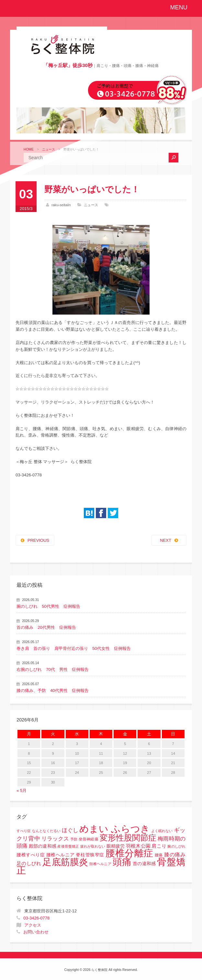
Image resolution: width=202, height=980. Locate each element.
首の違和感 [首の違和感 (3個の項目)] (144, 864)
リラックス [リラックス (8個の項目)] (55, 839)
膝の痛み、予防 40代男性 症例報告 (52, 690)
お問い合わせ (36, 932)
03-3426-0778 (36, 918)
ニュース (49, 149)
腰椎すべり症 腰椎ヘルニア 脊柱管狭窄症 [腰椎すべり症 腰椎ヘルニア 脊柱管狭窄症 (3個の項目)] (60, 855)
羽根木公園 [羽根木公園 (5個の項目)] (138, 846)
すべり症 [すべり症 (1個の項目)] (24, 831)
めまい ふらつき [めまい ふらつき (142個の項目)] (115, 829)
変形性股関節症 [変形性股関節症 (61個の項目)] (128, 838)
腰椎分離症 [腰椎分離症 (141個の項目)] (129, 853)
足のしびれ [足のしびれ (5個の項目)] (29, 863)
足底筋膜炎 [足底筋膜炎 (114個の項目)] (65, 862)
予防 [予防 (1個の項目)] (74, 839)
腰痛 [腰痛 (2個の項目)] (159, 855)
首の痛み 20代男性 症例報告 (46, 627)
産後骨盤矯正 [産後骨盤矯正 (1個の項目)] (68, 846)
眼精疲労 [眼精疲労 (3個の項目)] (116, 846)
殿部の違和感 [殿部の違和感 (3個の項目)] (43, 846)
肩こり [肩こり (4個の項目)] (159, 846)
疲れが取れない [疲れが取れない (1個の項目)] (93, 846)
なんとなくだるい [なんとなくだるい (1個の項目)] (46, 831)
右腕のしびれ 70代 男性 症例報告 (52, 669)
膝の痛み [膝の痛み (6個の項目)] (175, 854)
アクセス (33, 925)
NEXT (166, 540)
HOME (29, 149)
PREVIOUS (38, 540)
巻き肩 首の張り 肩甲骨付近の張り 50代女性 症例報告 (73, 648)
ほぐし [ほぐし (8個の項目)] (70, 830)
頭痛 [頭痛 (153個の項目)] (122, 862)
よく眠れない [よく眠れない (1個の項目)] (162, 831)
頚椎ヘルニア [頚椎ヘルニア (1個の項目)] (100, 864)
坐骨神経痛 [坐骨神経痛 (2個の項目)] (89, 839)
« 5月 (22, 791)
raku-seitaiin (61, 205)
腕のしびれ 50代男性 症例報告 (48, 606)
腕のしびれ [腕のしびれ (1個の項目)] (176, 846)
